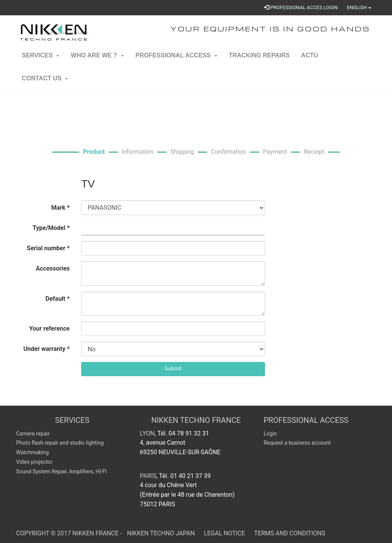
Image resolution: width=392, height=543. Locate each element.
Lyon (147, 433)
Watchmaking (32, 452)
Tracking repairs (259, 60)
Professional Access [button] (176, 60)
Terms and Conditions (290, 533)
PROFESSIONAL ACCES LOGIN (301, 7)
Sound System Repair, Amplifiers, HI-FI (61, 471)
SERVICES (72, 420)
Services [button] (41, 60)
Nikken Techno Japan (162, 533)
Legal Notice (225, 533)
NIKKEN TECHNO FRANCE (196, 420)
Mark (60, 208)
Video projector (34, 462)
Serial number (48, 248)
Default (58, 299)
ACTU (309, 60)
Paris (148, 476)
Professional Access (306, 420)
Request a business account (297, 443)
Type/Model (51, 228)
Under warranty (47, 349)
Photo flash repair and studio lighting (60, 443)
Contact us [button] (45, 82)
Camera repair (33, 434)
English (359, 7)
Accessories (53, 268)
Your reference (49, 329)
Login (270, 434)
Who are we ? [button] (97, 60)
